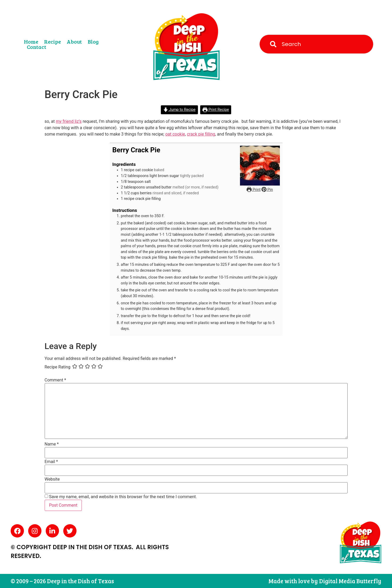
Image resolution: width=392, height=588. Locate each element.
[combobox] (316, 44)
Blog (93, 41)
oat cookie (175, 134)
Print (254, 190)
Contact (37, 47)
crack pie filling (201, 134)
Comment (55, 380)
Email (51, 462)
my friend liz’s (69, 121)
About (74, 41)
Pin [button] (267, 190)
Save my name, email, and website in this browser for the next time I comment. (123, 497)
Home (31, 41)
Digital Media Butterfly (350, 581)
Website (52, 479)
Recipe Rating (58, 367)
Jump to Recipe (179, 110)
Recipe (52, 41)
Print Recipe (216, 110)
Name (52, 444)
